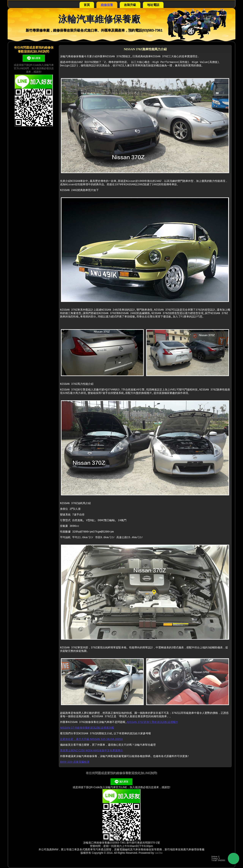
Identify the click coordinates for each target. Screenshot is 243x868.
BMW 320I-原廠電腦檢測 (75, 762)
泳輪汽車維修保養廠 (99, 19)
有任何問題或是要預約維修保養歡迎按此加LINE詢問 (121, 773)
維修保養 (107, 5)
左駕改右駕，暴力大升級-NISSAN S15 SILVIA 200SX (91, 739)
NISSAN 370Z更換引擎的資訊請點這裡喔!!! (152, 722)
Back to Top (234, 859)
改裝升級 (130, 5)
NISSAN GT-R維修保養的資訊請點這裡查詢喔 (87, 728)
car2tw (159, 853)
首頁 (87, 5)
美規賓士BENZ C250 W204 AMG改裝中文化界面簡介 (92, 750)
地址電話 (153, 5)
